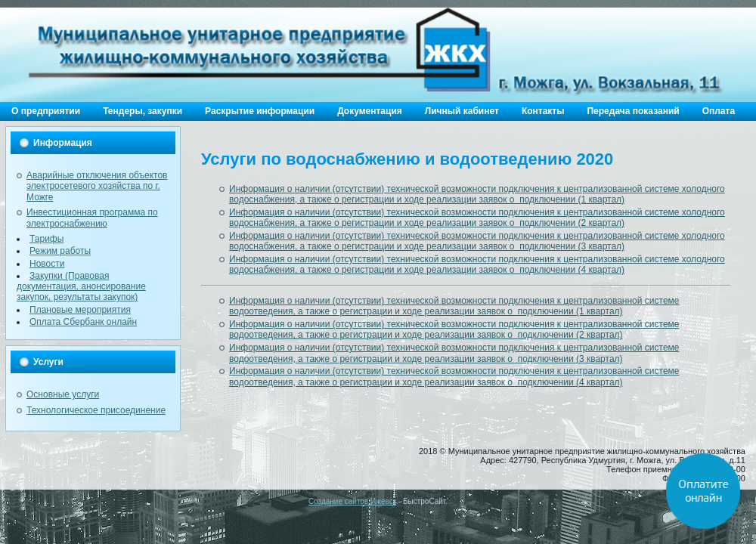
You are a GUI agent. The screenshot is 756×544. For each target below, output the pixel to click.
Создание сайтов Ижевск (352, 501)
